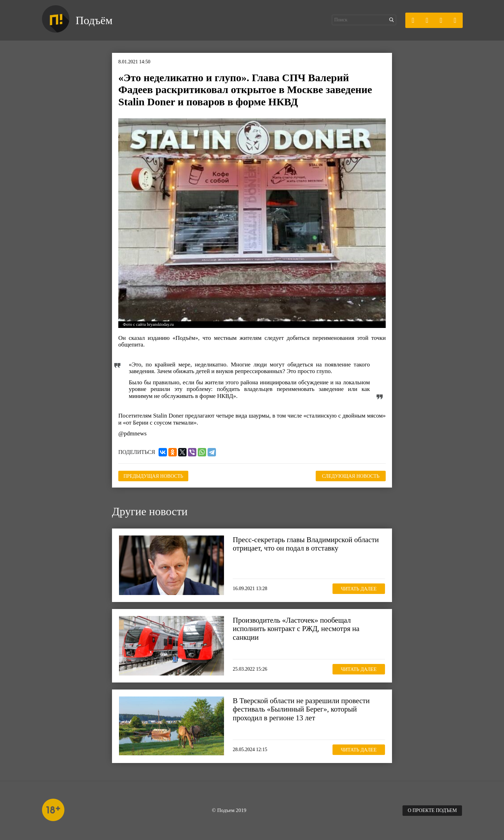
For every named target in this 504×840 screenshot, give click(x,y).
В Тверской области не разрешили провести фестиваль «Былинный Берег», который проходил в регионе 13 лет (301, 709)
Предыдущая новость (153, 476)
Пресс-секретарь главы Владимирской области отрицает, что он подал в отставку (306, 544)
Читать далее (359, 589)
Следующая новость (351, 476)
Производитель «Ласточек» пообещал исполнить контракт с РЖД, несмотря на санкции (296, 629)
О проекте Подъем (432, 810)
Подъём (94, 20)
